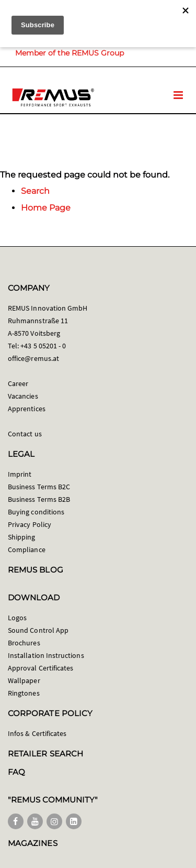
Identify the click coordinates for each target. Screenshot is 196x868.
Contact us (25, 434)
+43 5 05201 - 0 (43, 346)
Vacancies (23, 396)
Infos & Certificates (37, 733)
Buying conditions (36, 512)
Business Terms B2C (39, 487)
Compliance (27, 550)
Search (35, 191)
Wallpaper (24, 680)
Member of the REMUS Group (70, 53)
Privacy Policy (30, 524)
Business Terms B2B (39, 499)
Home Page (46, 208)
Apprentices (27, 409)
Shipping (22, 537)
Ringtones (24, 693)
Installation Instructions (46, 655)
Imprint (20, 474)
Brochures (24, 643)
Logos (17, 618)
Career (18, 383)
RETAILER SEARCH (45, 754)
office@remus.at (33, 358)
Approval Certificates (41, 668)
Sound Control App (38, 630)
